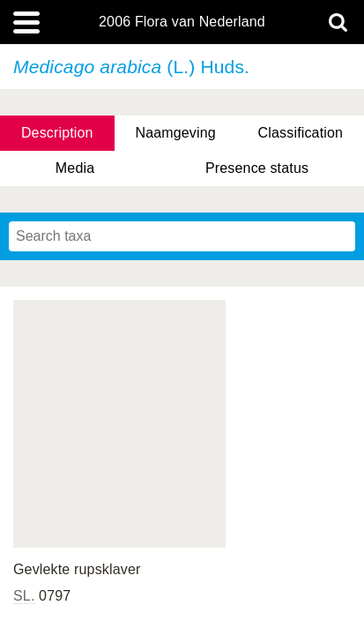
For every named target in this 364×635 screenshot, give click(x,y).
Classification (301, 133)
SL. (24, 596)
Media (75, 168)
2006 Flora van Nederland (182, 22)
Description (57, 133)
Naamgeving (175, 133)
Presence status (257, 168)
